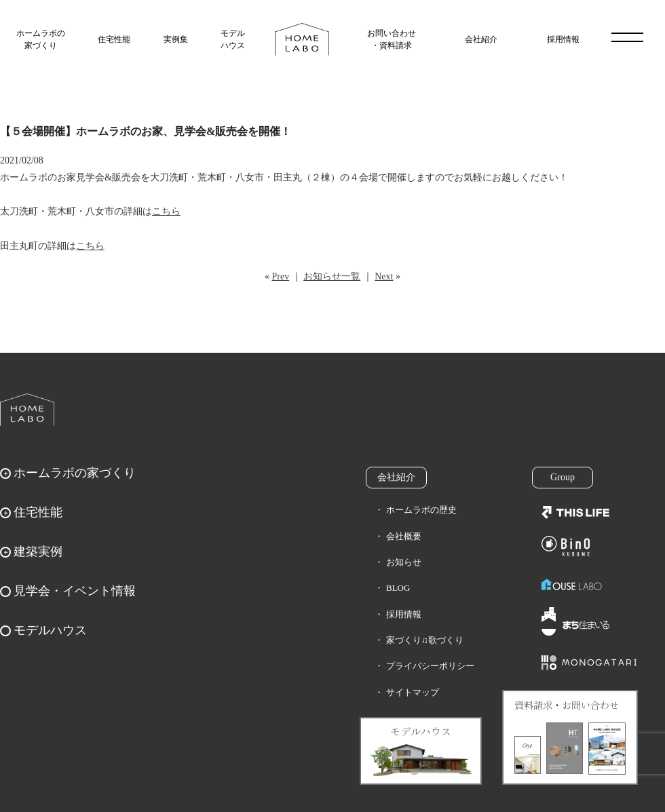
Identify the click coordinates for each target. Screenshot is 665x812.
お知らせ (404, 562)
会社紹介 (481, 39)
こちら (166, 211)
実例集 (176, 39)
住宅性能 (114, 39)
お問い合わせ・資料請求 (392, 39)
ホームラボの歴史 (421, 510)
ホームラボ (27, 410)
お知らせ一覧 (332, 276)
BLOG (398, 588)
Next (384, 276)
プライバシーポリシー (430, 666)
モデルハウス (233, 39)
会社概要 (404, 536)
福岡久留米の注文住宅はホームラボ (302, 39)
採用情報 (563, 39)
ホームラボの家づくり (41, 39)
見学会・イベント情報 (75, 591)
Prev (281, 276)
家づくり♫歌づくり (425, 640)
